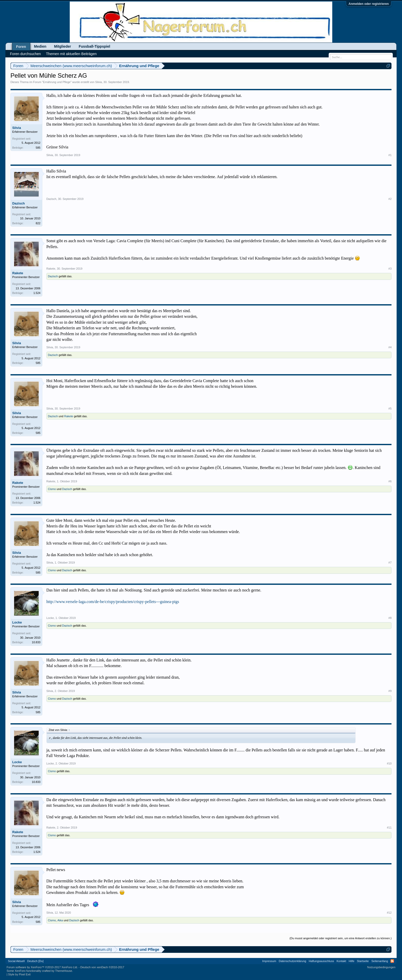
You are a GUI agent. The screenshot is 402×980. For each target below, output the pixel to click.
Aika (60, 920)
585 (38, 148)
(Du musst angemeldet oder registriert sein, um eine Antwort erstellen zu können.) (340, 938)
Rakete (18, 273)
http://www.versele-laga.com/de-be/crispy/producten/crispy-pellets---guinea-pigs (113, 602)
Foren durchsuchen (26, 54)
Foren (21, 47)
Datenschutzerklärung (292, 961)
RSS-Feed (392, 961)
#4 (390, 347)
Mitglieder (63, 46)
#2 (390, 199)
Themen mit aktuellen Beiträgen (71, 54)
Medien (40, 46)
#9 (390, 691)
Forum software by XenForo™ (42, 967)
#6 (390, 481)
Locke (17, 622)
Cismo (52, 489)
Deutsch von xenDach (102, 967)
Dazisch (19, 203)
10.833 (36, 642)
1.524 (37, 293)
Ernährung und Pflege (57, 82)
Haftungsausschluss (321, 961)
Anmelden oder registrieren (369, 4)
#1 (390, 155)
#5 (390, 409)
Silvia (98, 82)
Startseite (363, 961)
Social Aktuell (16, 961)
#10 (389, 763)
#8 (390, 618)
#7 (390, 563)
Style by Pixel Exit (19, 974)
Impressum (269, 961)
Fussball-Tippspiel (94, 46)
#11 (389, 828)
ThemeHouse (64, 971)
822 (38, 223)
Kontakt (341, 961)
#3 (390, 269)
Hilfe (351, 961)
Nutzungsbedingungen (381, 967)
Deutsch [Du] (35, 961)
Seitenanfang (380, 961)
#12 (389, 913)
